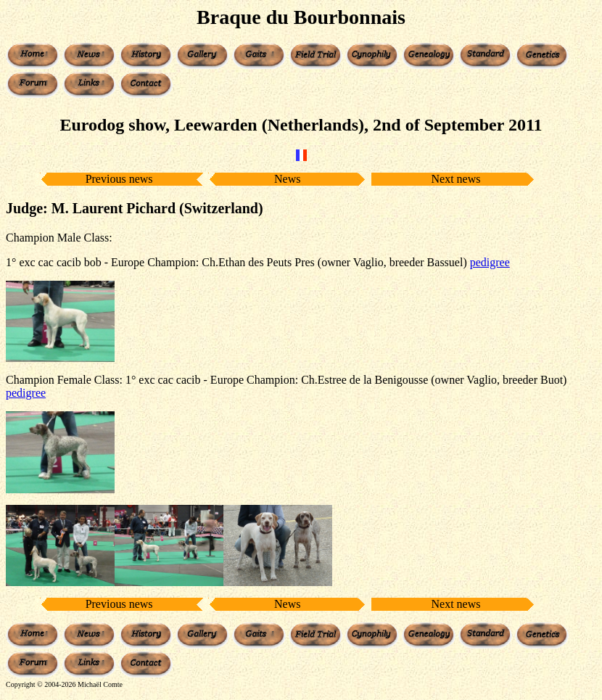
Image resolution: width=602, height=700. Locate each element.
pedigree (490, 262)
